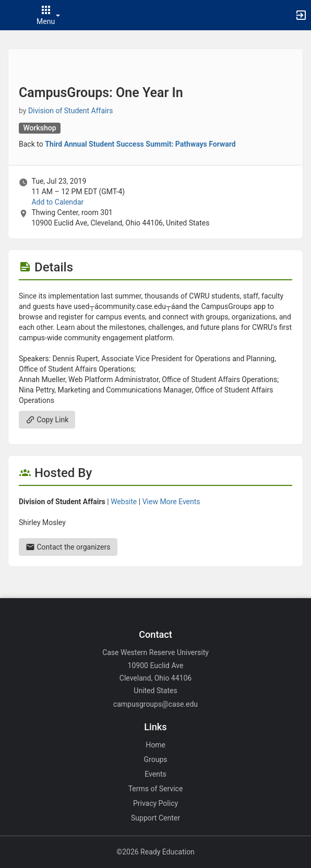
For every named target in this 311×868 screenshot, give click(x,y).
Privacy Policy (155, 803)
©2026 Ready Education (155, 852)
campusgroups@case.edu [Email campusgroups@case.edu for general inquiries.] (155, 704)
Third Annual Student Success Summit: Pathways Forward (140, 144)
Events (155, 774)
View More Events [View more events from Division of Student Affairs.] (171, 502)
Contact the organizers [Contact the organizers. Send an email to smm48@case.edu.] (68, 547)
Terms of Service (156, 789)
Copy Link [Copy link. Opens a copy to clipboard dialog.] (47, 420)
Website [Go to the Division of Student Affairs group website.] (124, 502)
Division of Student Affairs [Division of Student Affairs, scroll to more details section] (71, 111)
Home (155, 745)
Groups (156, 759)
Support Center (155, 818)
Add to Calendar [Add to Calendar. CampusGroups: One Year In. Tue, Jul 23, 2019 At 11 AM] (57, 202)
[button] (13, 15)
